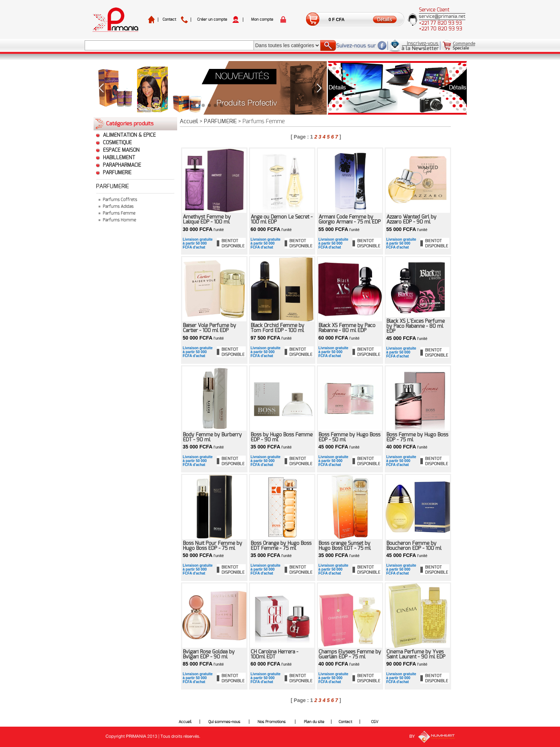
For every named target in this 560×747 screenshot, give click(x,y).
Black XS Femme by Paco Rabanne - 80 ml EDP (347, 328)
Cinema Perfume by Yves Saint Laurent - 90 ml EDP (416, 655)
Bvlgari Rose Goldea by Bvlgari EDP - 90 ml (209, 655)
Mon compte (262, 19)
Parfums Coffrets (120, 200)
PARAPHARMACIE (122, 165)
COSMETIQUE (117, 143)
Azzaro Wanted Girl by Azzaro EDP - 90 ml (411, 220)
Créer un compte (212, 19)
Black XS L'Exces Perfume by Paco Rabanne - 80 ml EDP (416, 326)
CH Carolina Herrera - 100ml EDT (274, 655)
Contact (169, 19)
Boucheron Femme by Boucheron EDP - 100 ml (414, 546)
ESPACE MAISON (121, 150)
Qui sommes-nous (224, 722)
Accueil (189, 121)
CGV (375, 722)
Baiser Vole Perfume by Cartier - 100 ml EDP (209, 328)
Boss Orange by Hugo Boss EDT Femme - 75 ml (281, 546)
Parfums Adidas (118, 206)
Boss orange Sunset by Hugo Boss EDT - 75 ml (345, 546)
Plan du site (314, 722)
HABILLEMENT (119, 158)
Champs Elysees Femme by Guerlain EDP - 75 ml (350, 655)
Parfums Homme (119, 220)
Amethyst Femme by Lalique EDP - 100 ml (207, 220)
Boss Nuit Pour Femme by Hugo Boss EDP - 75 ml (212, 546)
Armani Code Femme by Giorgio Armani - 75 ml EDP (350, 220)
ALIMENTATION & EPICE (129, 135)
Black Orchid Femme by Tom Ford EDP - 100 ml (277, 328)
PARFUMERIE (117, 173)
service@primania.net (442, 17)
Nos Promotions (272, 722)
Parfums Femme (119, 213)
